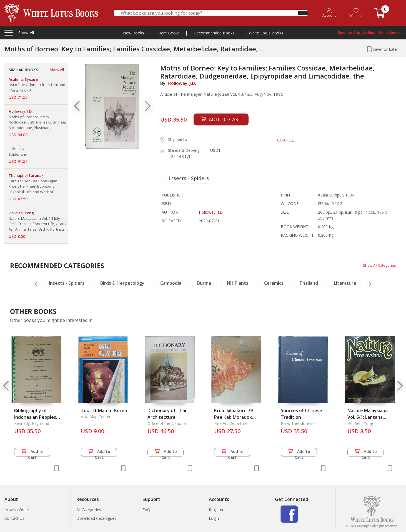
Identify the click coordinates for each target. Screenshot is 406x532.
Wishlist (356, 13)
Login (214, 518)
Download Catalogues (96, 518)
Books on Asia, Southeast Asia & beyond (370, 32)
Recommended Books (214, 33)
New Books (134, 33)
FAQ (146, 510)
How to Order (17, 510)
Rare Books (169, 33)
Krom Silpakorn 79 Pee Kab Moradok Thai (233, 417)
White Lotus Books (266, 33)
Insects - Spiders (189, 178)
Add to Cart (32, 453)
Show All (57, 70)
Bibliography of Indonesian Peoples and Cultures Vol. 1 (35, 417)
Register (216, 510)
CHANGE (283, 140)
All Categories (89, 510)
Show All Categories (378, 265)
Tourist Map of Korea (104, 410)
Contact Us (14, 518)
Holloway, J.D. (182, 83)
